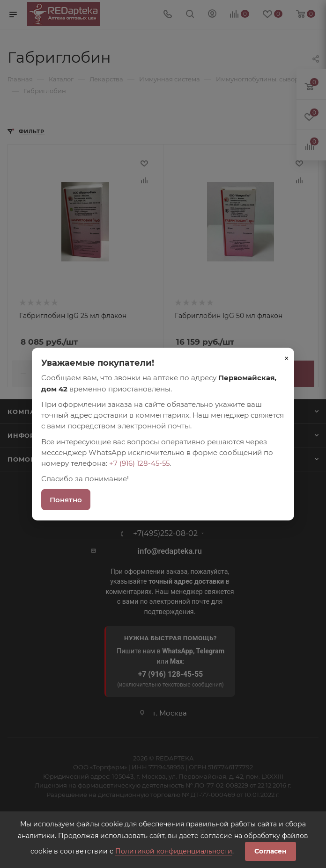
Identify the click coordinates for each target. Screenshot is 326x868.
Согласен (270, 851)
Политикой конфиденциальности (174, 851)
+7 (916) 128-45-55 (139, 463)
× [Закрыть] (287, 358)
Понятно (66, 499)
